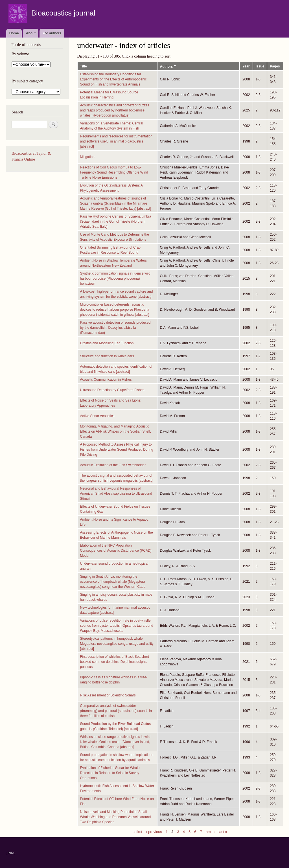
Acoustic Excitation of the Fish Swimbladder (113, 465)
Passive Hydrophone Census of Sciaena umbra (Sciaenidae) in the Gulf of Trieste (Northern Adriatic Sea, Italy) (116, 222)
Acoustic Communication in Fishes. (107, 380)
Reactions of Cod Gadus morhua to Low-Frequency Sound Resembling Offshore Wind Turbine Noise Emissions (114, 172)
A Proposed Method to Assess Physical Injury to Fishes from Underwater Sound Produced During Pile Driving (117, 450)
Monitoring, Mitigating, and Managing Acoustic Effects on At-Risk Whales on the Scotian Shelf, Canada (116, 431)
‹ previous (154, 831)
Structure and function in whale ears (107, 356)
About (31, 33)
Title (84, 66)
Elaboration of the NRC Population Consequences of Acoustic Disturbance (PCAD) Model (116, 551)
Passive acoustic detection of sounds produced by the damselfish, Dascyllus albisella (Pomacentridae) (115, 328)
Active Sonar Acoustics (97, 416)
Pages (275, 66)
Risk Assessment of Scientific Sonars (108, 695)
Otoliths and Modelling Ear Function (107, 343)
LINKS (11, 853)
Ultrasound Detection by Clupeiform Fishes (112, 390)
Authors (169, 67)
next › (210, 831)
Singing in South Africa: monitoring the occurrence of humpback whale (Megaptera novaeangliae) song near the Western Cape (113, 582)
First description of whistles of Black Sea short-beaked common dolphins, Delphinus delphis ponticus (115, 662)
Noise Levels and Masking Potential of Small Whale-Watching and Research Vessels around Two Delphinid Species (116, 817)
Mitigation (87, 157)
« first (138, 831)
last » (223, 831)
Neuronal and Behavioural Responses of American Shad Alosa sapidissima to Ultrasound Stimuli (116, 494)
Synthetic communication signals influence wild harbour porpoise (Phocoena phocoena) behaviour (115, 279)
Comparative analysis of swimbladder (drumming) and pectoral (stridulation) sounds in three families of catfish (116, 711)
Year (246, 66)
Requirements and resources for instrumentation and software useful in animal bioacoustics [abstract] (116, 141)
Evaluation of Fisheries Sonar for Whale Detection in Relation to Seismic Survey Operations (110, 773)
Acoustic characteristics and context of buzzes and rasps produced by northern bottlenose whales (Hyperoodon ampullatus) (115, 110)
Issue (260, 66)
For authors (52, 33)
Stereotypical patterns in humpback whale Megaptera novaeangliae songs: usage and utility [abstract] (117, 644)
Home (14, 33)
